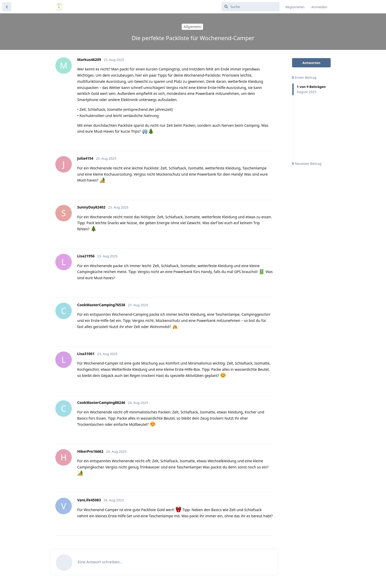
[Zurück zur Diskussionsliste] (7, 7)
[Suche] (251, 7)
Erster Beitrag (304, 77)
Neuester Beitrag (307, 164)
